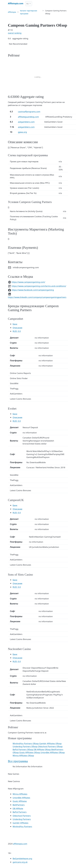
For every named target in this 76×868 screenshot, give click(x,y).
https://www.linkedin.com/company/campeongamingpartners (37, 297)
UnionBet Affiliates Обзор (53, 752)
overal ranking (15, 33)
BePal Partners (20, 812)
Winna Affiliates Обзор (23, 756)
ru (27, 3)
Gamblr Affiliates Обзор (50, 744)
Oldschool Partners (22, 816)
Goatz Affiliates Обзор (30, 752)
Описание (17, 328)
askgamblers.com (26, 122)
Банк (15, 324)
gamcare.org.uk (20, 862)
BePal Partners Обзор (23, 750)
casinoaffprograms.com (29, 112)
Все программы (18, 761)
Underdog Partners (22, 819)
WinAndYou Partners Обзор (26, 744)
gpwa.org (22, 132)
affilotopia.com (20, 844)
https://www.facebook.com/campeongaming (33, 290)
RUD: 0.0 (17, 331)
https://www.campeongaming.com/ (28, 282)
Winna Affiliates (20, 794)
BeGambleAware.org (22, 859)
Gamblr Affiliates (20, 823)
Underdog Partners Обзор (25, 746)
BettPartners (19, 805)
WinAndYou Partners (22, 827)
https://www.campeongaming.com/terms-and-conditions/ (39, 286)
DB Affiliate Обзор (42, 750)
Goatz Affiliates (20, 801)
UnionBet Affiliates (21, 798)
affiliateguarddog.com (28, 117)
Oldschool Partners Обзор (50, 746)
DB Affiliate (18, 808)
